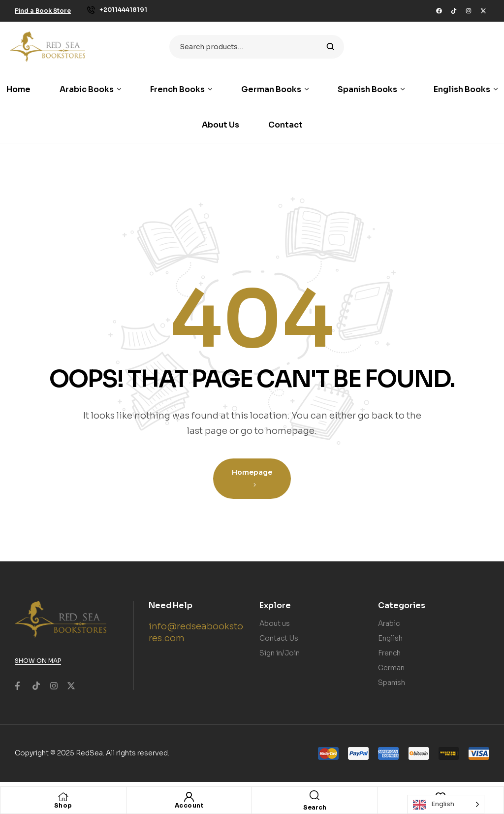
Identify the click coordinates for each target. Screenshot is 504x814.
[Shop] (63, 797)
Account (189, 805)
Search (331, 47)
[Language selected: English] (446, 804)
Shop (63, 805)
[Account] (189, 797)
